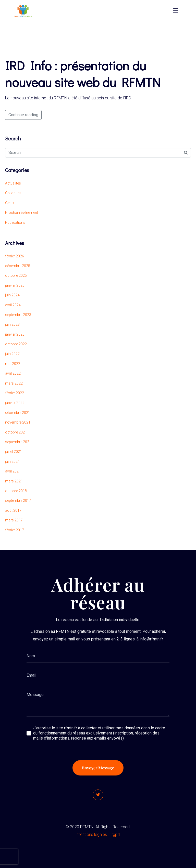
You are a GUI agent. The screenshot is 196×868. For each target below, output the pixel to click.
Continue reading (23, 115)
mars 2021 (14, 481)
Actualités (13, 183)
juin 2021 (12, 462)
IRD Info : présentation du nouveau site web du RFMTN (83, 74)
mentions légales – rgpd (98, 834)
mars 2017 (14, 520)
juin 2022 (12, 354)
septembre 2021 (18, 442)
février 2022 (15, 393)
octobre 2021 (16, 432)
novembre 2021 (18, 422)
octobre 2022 (16, 344)
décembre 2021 (18, 413)
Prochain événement (22, 213)
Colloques (13, 193)
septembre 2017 (18, 501)
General (11, 203)
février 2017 (15, 530)
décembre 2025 (18, 266)
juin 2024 (12, 295)
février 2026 (15, 256)
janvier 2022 (15, 403)
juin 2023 (12, 324)
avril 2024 (13, 305)
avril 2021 (13, 471)
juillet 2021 (14, 452)
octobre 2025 (16, 275)
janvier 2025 (15, 285)
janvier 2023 (15, 334)
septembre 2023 (18, 315)
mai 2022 (13, 364)
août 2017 (13, 510)
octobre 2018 (16, 491)
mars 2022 (14, 383)
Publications (15, 222)
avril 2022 (13, 373)
